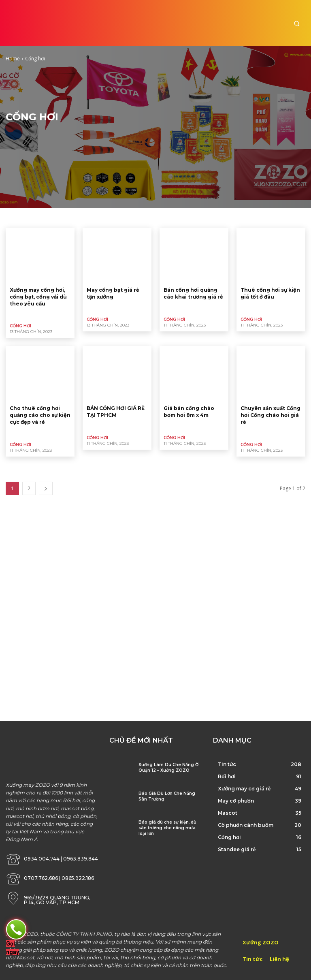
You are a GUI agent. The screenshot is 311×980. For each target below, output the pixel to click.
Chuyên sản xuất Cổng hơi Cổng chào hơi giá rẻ (271, 415)
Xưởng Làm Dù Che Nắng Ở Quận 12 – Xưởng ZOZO (168, 768)
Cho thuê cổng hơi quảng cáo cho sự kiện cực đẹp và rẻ (40, 415)
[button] (297, 23)
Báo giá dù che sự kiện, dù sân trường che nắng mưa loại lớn (167, 828)
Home (13, 59)
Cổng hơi (20, 326)
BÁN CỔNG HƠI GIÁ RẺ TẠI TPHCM (116, 412)
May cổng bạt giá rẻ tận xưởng (113, 293)
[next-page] (46, 488)
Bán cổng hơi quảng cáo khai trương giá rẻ (193, 293)
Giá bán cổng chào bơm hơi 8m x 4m (189, 412)
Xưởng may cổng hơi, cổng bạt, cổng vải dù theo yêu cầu (38, 297)
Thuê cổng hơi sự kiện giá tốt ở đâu (270, 293)
